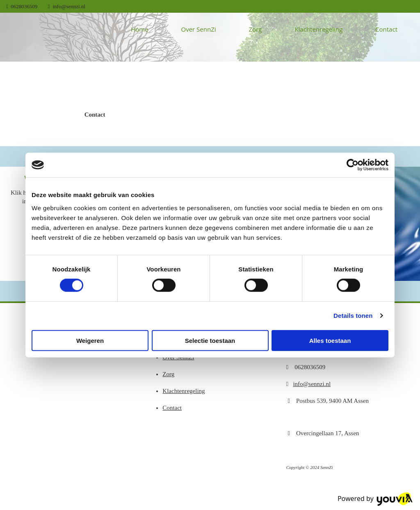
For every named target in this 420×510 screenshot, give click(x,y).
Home (139, 29)
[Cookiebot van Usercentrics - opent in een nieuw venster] (353, 165)
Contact (386, 29)
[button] (95, 115)
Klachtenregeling (318, 29)
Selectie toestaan (210, 340)
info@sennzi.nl (69, 6)
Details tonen (353, 316)
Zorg (256, 29)
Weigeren (90, 340)
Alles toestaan (330, 340)
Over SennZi (198, 29)
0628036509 (24, 6)
